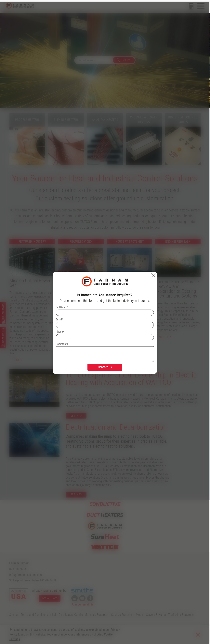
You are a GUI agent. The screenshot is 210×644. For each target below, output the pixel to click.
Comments (62, 343)
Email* (60, 319)
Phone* (60, 331)
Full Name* (62, 306)
